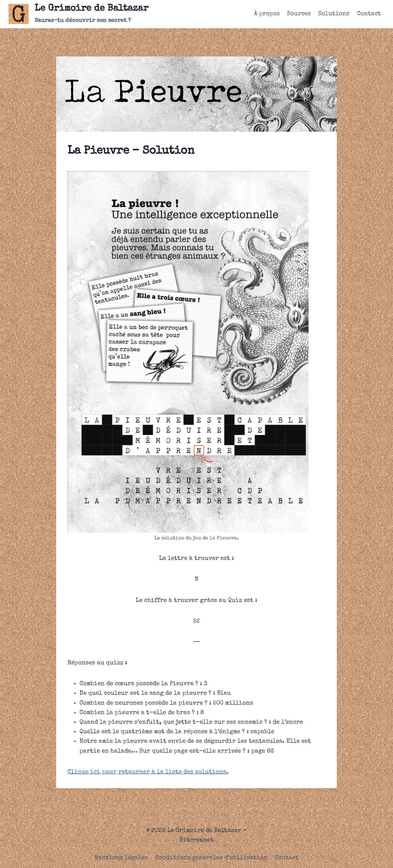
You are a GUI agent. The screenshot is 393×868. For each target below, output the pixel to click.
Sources (299, 14)
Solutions (334, 14)
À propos (267, 14)
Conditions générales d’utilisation (211, 858)
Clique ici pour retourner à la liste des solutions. (148, 772)
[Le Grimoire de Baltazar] (78, 14)
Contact (369, 14)
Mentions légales (121, 858)
